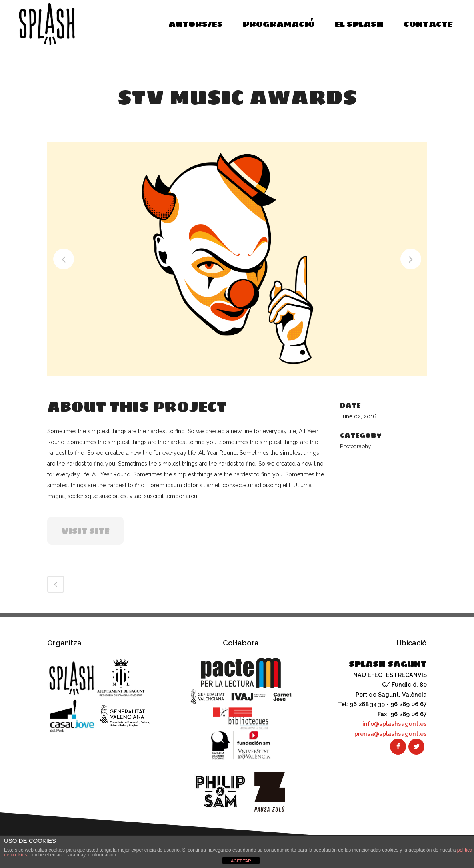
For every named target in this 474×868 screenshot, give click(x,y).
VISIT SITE (85, 531)
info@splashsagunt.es (395, 724)
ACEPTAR (241, 861)
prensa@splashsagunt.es (391, 733)
